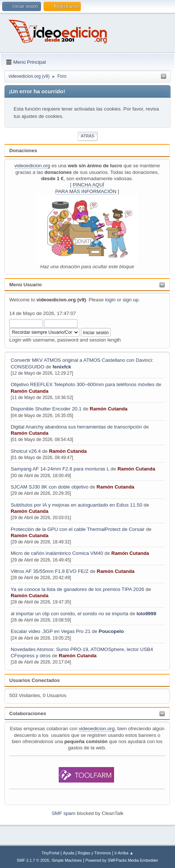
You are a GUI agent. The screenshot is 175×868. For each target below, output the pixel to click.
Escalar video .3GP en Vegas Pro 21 (51, 631)
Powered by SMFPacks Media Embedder (122, 860)
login (110, 300)
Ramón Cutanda (30, 391)
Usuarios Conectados (35, 680)
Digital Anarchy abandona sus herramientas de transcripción (77, 427)
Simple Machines (67, 860)
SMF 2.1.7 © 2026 (33, 860)
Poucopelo (111, 631)
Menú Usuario (25, 285)
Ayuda (68, 853)
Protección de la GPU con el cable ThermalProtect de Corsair (78, 529)
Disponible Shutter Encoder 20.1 (46, 409)
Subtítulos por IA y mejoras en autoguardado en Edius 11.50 (76, 505)
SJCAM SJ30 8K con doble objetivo (49, 487)
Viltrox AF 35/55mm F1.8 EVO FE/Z (50, 571)
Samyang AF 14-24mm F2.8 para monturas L (60, 469)
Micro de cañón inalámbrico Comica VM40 (57, 553)
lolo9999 (146, 614)
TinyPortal (51, 853)
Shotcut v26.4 (26, 451)
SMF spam (64, 813)
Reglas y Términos (95, 853)
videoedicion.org (32, 166)
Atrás (87, 136)
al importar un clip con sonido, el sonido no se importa (70, 614)
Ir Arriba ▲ (124, 853)
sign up (131, 300)
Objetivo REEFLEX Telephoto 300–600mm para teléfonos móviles (83, 384)
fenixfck (62, 367)
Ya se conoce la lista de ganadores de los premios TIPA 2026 (78, 589)
